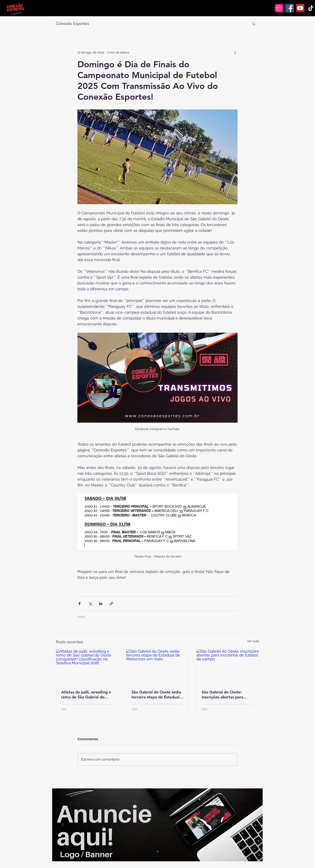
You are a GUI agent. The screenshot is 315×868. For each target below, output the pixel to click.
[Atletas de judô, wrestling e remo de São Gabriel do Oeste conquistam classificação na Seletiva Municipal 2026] (87, 667)
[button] (254, 24)
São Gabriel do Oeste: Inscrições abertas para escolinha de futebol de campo (223, 695)
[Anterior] (63, 825)
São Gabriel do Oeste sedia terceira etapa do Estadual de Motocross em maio (156, 695)
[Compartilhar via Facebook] (80, 604)
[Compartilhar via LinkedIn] (101, 604)
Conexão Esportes (72, 23)
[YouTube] (300, 8)
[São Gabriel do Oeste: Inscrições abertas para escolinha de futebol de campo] (228, 667)
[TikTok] (311, 8)
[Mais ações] (235, 52)
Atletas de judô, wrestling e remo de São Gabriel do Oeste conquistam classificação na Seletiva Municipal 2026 (86, 695)
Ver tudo (253, 641)
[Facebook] (290, 8)
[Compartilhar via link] (111, 604)
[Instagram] (279, 8)
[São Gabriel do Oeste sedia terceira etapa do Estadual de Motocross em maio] (158, 667)
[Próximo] (252, 825)
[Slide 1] (157, 852)
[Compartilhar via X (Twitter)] (90, 604)
